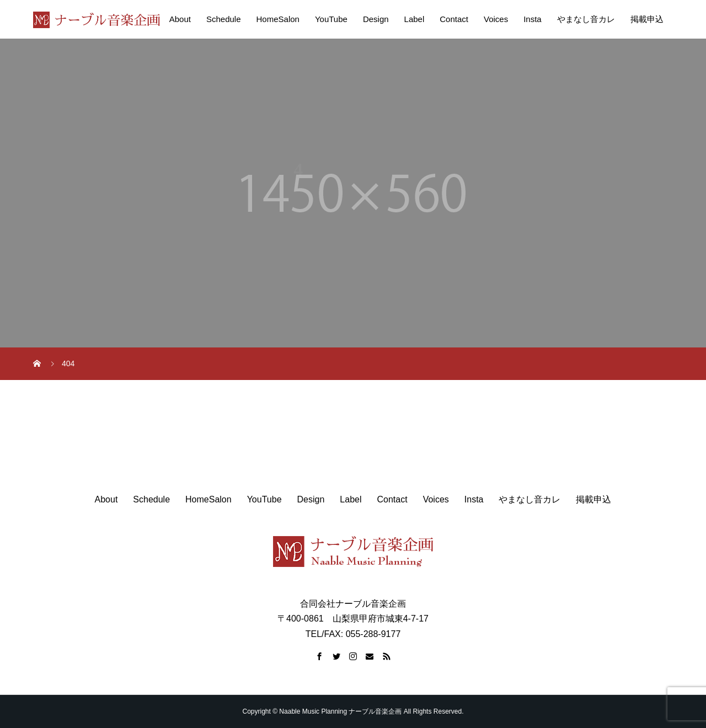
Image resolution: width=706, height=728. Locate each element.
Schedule (224, 19)
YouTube (331, 19)
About (180, 19)
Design (376, 19)
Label (414, 19)
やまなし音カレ (586, 19)
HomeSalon (278, 19)
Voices (496, 19)
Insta (533, 19)
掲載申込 (647, 19)
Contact (454, 19)
